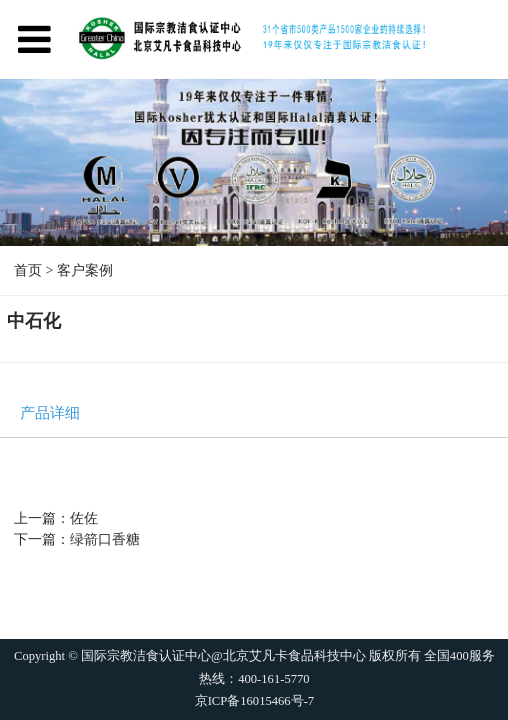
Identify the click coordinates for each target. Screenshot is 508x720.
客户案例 (85, 270)
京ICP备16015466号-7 (253, 702)
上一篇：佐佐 (56, 518)
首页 (28, 270)
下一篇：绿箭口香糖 (77, 539)
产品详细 (50, 413)
